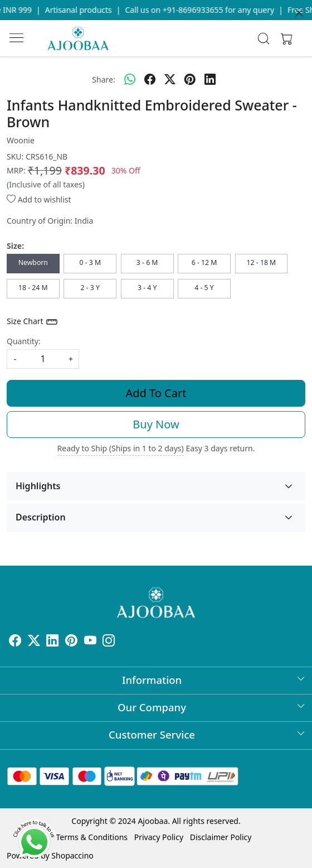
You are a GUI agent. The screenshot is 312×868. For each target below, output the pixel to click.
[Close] (299, 13)
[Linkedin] (52, 642)
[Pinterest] (71, 642)
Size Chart (33, 322)
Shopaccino (72, 855)
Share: (103, 79)
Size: (15, 246)
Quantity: (24, 341)
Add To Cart (156, 393)
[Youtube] (90, 642)
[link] (264, 38)
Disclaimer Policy (221, 837)
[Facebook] (15, 642)
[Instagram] (109, 642)
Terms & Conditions (92, 837)
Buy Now (156, 424)
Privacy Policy (159, 837)
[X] (34, 642)
